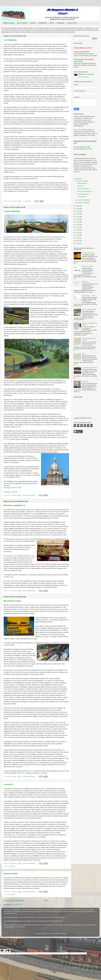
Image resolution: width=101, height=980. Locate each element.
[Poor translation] (7, 951)
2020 (78, 235)
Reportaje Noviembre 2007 (13, 488)
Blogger (64, 934)
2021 (78, 238)
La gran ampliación (12, 211)
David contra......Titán (88, 296)
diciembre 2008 (82, 203)
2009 (78, 206)
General (13, 866)
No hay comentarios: (29, 495)
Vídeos (52, 23)
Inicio (46, 900)
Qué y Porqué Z (22, 23)
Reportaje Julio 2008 (11, 492)
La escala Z (9, 784)
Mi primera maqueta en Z (14, 505)
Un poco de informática (89, 309)
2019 (78, 233)
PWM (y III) (85, 282)
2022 (78, 241)
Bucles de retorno (87, 267)
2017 (78, 227)
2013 (78, 217)
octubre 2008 (82, 181)
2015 (78, 222)
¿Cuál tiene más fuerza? (89, 368)
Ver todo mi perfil (84, 77)
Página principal (9, 23)
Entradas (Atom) (17, 905)
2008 (78, 179)
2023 (78, 243)
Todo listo (85, 381)
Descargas (61, 23)
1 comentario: (27, 201)
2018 (78, 230)
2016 (78, 225)
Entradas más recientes (14, 900)
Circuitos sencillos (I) (88, 253)
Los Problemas (10, 40)
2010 (78, 209)
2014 (78, 219)
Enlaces (33, 23)
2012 (78, 214)
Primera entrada (11, 874)
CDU (83, 354)
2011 (78, 211)
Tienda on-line (72, 23)
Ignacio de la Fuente (87, 74)
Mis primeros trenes (12, 601)
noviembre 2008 (83, 200)
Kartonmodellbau (14, 437)
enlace (11, 577)
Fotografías (43, 23)
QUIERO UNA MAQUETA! (82, 52)
